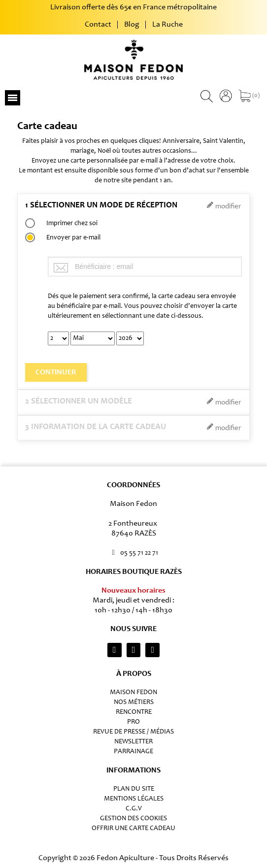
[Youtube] (152, 650)
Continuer (56, 372)
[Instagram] (115, 650)
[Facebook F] (134, 650)
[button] (13, 98)
